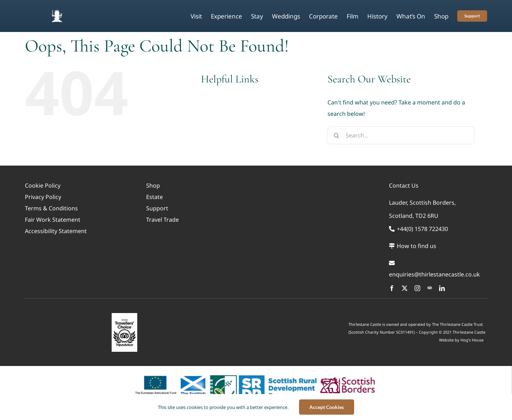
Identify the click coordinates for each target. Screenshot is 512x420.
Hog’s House (472, 340)
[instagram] (417, 288)
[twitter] (405, 288)
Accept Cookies (327, 407)
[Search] (336, 135)
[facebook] (392, 288)
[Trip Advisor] (430, 288)
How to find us (413, 246)
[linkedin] (442, 288)
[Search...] (401, 135)
